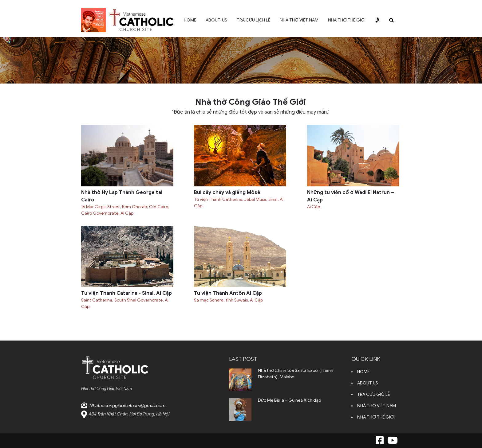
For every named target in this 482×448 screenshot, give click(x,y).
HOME (190, 20)
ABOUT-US (216, 20)
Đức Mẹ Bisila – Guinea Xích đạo (289, 400)
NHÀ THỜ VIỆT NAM (299, 20)
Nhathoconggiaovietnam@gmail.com (127, 406)
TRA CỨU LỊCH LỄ (253, 20)
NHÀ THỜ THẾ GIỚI (347, 20)
